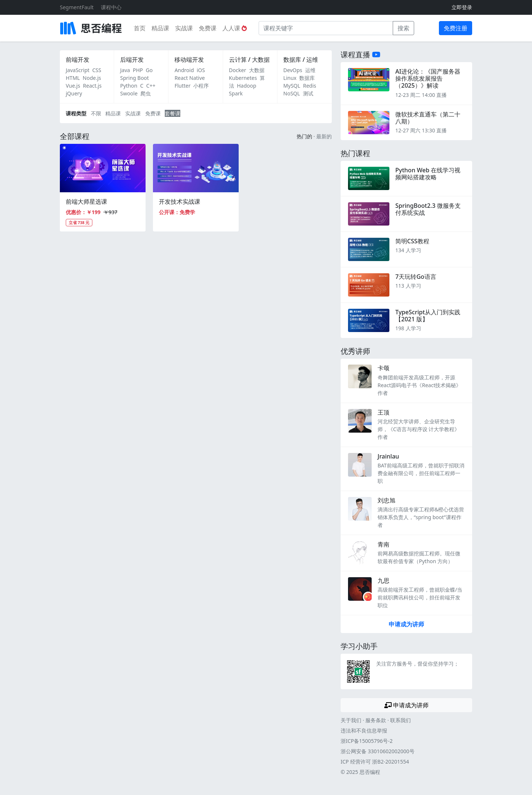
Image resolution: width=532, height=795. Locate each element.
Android (184, 70)
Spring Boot (134, 78)
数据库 (307, 78)
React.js (92, 86)
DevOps (293, 70)
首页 (140, 28)
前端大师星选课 (86, 202)
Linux (290, 78)
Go (149, 70)
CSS (97, 70)
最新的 (324, 136)
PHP (138, 70)
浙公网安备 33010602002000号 (378, 751)
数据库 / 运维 (301, 60)
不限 (96, 113)
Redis (310, 86)
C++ (151, 86)
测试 (308, 93)
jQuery (74, 93)
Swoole (129, 93)
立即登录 (462, 7)
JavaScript (78, 70)
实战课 (184, 28)
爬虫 (146, 93)
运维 (310, 70)
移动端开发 (189, 60)
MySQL (292, 86)
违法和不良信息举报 (364, 730)
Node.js (92, 78)
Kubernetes (243, 78)
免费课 (208, 28)
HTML (73, 78)
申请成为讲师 (406, 624)
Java (125, 70)
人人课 (235, 28)
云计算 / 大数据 (249, 60)
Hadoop (246, 86)
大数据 (257, 70)
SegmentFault (77, 7)
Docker (238, 70)
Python (129, 86)
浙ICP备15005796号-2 (367, 741)
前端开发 (78, 60)
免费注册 (456, 28)
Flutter (182, 86)
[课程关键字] (326, 28)
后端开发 (132, 60)
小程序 (201, 86)
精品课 (160, 28)
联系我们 (400, 720)
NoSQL (292, 93)
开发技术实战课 (180, 202)
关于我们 (351, 720)
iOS (201, 70)
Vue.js (73, 86)
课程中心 (111, 7)
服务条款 (376, 720)
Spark (236, 93)
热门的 (304, 136)
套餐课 (173, 113)
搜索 (403, 28)
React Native (190, 78)
